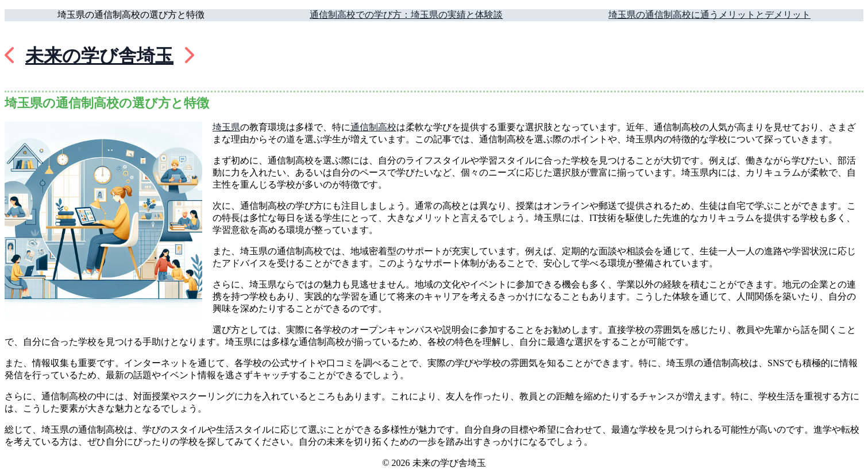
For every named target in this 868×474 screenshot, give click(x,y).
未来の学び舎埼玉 (99, 56)
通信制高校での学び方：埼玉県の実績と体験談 (406, 15)
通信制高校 (373, 127)
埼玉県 (226, 127)
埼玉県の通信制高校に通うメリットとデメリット (709, 15)
